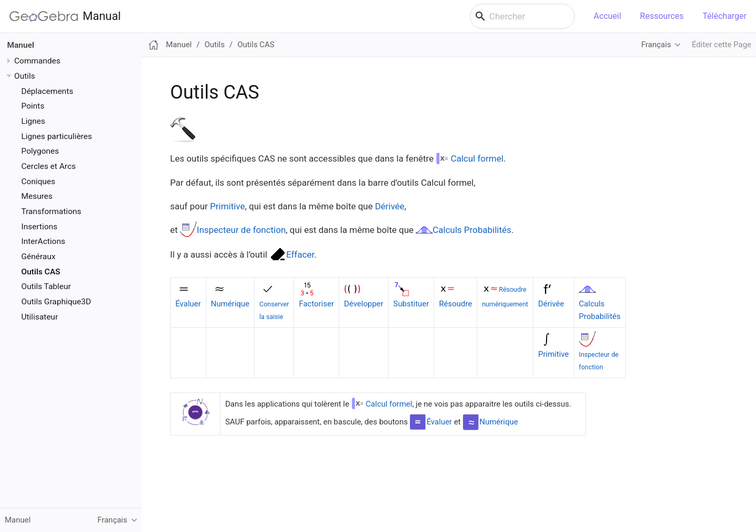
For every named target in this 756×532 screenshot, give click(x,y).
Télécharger (724, 16)
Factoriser (316, 304)
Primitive (227, 206)
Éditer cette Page (722, 45)
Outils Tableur (46, 286)
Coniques (39, 182)
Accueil (607, 16)
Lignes (34, 121)
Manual (65, 16)
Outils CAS (41, 272)
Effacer (300, 254)
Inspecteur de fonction (241, 230)
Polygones (40, 151)
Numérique (230, 304)
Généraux (39, 257)
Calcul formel (477, 158)
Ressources (662, 16)
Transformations (51, 211)
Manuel (21, 45)
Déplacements (48, 91)
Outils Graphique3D (56, 302)
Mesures (37, 196)
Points (33, 106)
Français (656, 45)
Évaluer (188, 304)
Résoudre (455, 304)
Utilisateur (40, 317)
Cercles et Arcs (49, 166)
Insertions (40, 227)
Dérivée (390, 206)
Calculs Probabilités (472, 230)
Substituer (411, 304)
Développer (364, 304)
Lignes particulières (57, 136)
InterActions (44, 241)
